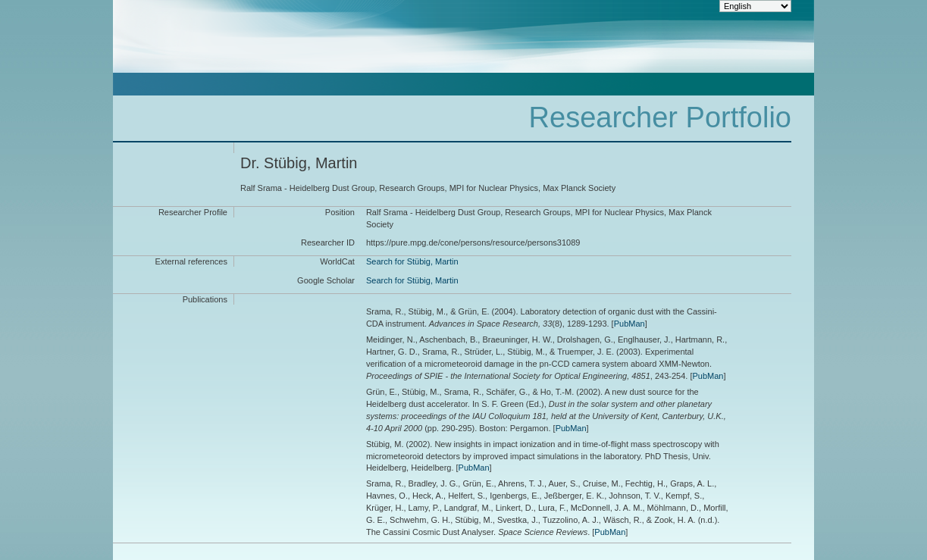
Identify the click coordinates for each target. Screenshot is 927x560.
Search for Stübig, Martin (412, 261)
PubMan (629, 324)
